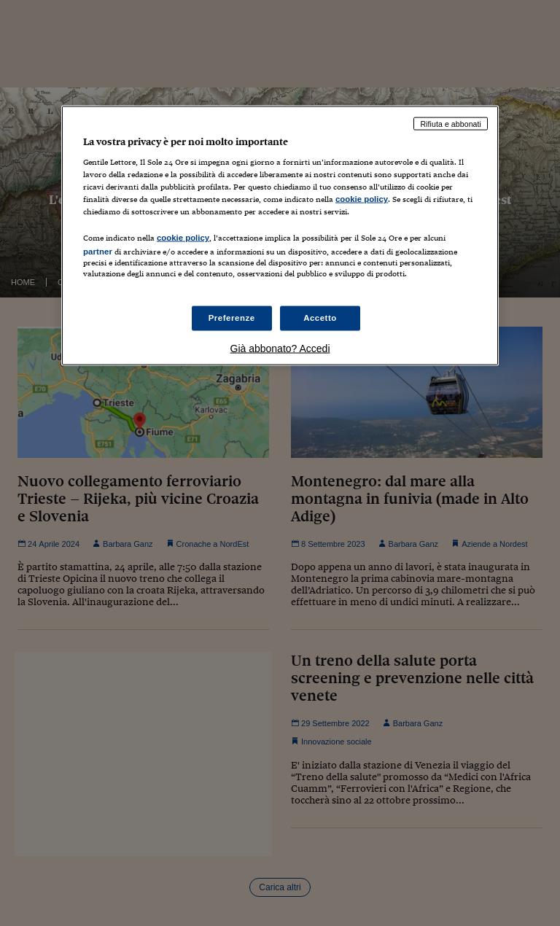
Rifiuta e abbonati (451, 123)
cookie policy (362, 199)
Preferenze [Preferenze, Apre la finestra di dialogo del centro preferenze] (232, 317)
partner (98, 252)
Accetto (320, 317)
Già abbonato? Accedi (280, 348)
